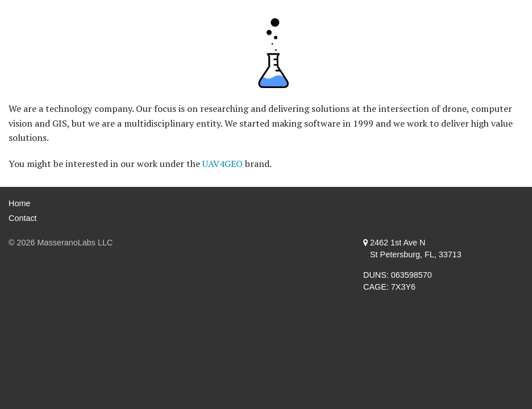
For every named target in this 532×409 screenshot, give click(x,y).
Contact (23, 218)
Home (19, 203)
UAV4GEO (223, 164)
